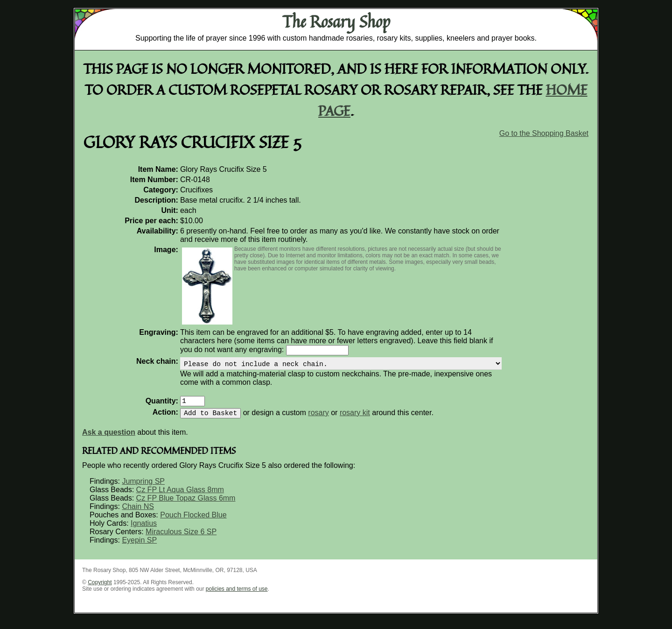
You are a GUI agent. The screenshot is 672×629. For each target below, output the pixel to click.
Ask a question (109, 440)
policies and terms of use (237, 596)
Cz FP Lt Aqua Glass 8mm (180, 497)
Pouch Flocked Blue (193, 522)
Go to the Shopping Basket (544, 133)
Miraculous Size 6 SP (181, 539)
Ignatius (144, 531)
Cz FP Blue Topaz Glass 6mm (186, 505)
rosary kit (355, 420)
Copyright (100, 590)
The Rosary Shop (336, 21)
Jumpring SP (143, 489)
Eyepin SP (139, 548)
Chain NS (138, 514)
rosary (318, 420)
